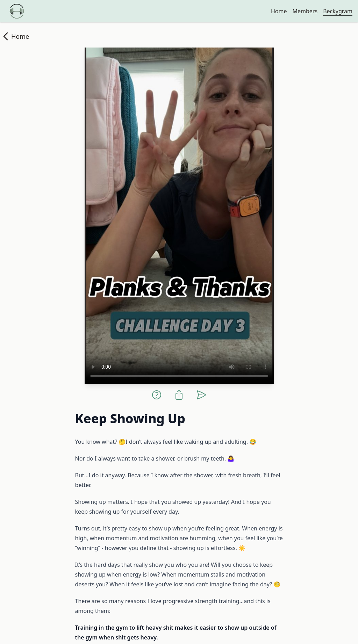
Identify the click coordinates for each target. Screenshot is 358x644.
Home (279, 11)
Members (305, 11)
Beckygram (338, 11)
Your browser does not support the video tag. (179, 216)
